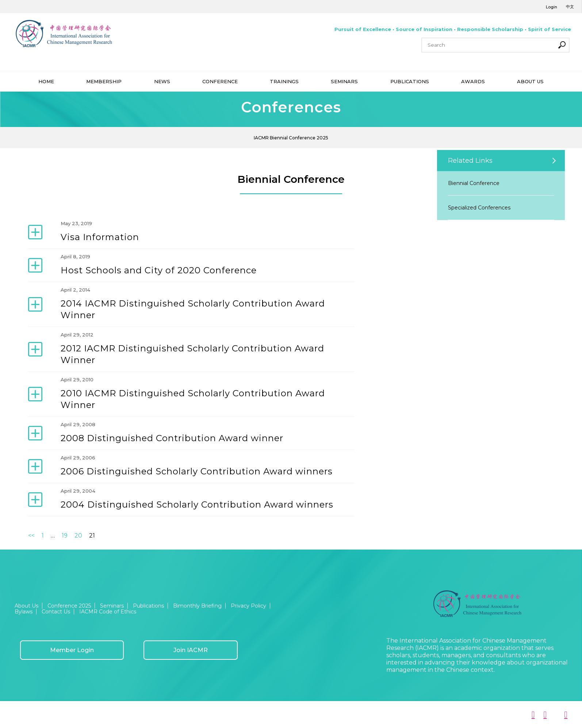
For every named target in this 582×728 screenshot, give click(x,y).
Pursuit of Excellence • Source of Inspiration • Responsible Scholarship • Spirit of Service (453, 29)
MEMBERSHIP (104, 81)
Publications (148, 606)
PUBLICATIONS (410, 81)
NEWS (162, 81)
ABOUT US (530, 81)
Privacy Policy (248, 606)
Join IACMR (191, 650)
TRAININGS (284, 81)
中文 (570, 7)
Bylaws (24, 612)
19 (65, 536)
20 (78, 536)
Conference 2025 (69, 606)
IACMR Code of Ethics (108, 612)
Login (552, 7)
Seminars (112, 606)
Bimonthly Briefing (197, 606)
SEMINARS (344, 81)
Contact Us (56, 612)
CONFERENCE (220, 81)
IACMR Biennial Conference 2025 (291, 138)
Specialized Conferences (479, 208)
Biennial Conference (474, 183)
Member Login (72, 650)
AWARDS (473, 81)
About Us (26, 606)
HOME (46, 81)
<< (31, 536)
